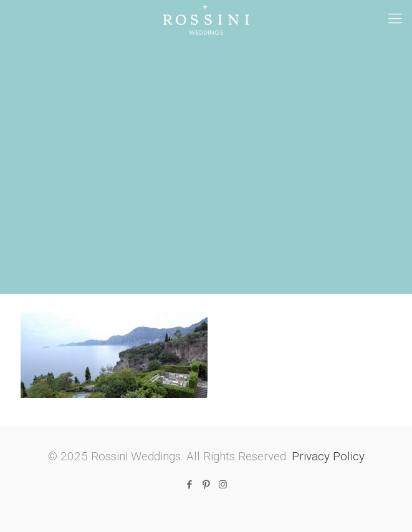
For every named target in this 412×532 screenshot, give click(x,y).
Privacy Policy (328, 456)
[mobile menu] (395, 19)
